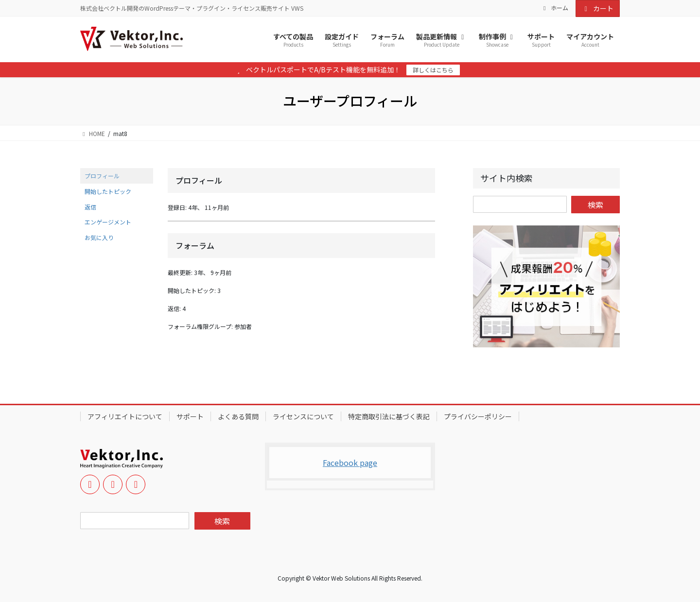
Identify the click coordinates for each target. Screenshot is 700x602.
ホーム (555, 8)
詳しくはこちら (433, 70)
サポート (190, 416)
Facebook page (350, 463)
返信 (90, 207)
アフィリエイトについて (125, 416)
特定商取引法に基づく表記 (389, 416)
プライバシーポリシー (478, 416)
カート (598, 8)
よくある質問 (238, 416)
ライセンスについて (303, 416)
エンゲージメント (108, 222)
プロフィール (102, 176)
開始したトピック (108, 191)
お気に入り (99, 237)
